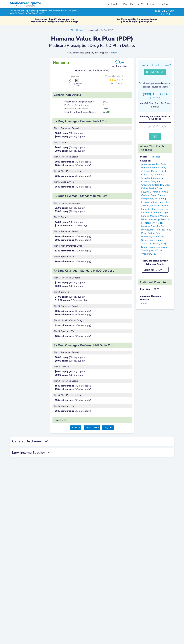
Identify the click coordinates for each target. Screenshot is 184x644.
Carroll (155, 171)
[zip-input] (155, 126)
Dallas (145, 188)
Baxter (164, 164)
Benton (145, 168)
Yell (154, 254)
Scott (152, 240)
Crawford (146, 185)
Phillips (145, 230)
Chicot (163, 171)
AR (72, 30)
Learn (151, 4)
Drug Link (108, 428)
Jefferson (155, 206)
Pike (152, 230)
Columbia (158, 178)
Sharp (163, 244)
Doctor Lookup (92, 428)
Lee (165, 209)
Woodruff (146, 254)
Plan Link (76, 428)
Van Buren (161, 247)
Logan (166, 213)
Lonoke (145, 216)
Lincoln (145, 213)
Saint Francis (159, 237)
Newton (145, 226)
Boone (153, 168)
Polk (168, 230)
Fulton (164, 192)
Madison (154, 216)
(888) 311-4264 (165, 11)
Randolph (146, 237)
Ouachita (155, 226)
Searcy (159, 240)
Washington (148, 250)
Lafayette (146, 209)
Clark (144, 175)
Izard (169, 202)
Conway (145, 181)
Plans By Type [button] (132, 4)
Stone (144, 247)
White (158, 250)
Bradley (162, 168)
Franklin (156, 192)
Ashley (156, 164)
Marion (164, 216)
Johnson (165, 206)
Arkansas (155, 157)
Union (152, 247)
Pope (144, 233)
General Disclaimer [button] (30, 441)
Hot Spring (160, 199)
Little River (156, 213)
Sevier (156, 244)
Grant (154, 195)
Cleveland (147, 178)
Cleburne (158, 175)
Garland (145, 195)
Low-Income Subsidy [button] (31, 453)
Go (155, 137)
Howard (145, 202)
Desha (152, 188)
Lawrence (157, 209)
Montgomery (148, 223)
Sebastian (146, 244)
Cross (167, 185)
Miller (144, 219)
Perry (164, 226)
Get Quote (112, 4)
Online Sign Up (155, 72)
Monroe (165, 219)
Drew (160, 188)
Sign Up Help (166, 4)
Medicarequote (25, 3)
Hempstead (147, 199)
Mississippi (154, 219)
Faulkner (146, 192)
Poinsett (160, 230)
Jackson (145, 206)
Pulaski (159, 233)
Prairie (151, 233)
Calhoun (146, 171)
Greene (162, 195)
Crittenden (158, 185)
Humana (80, 30)
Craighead (156, 181)
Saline (145, 240)
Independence (158, 202)
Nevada (160, 223)
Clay (150, 175)
